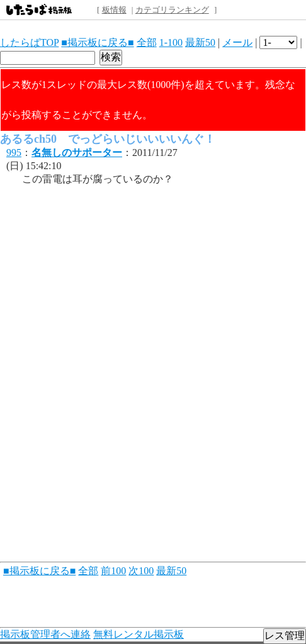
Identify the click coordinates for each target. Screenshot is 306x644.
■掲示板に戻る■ (97, 42)
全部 (147, 42)
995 (14, 153)
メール (237, 42)
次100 (141, 571)
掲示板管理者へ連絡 (45, 634)
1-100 (171, 42)
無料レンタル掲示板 (139, 634)
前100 (113, 571)
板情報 (114, 10)
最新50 (200, 42)
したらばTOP (29, 42)
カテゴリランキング (172, 10)
